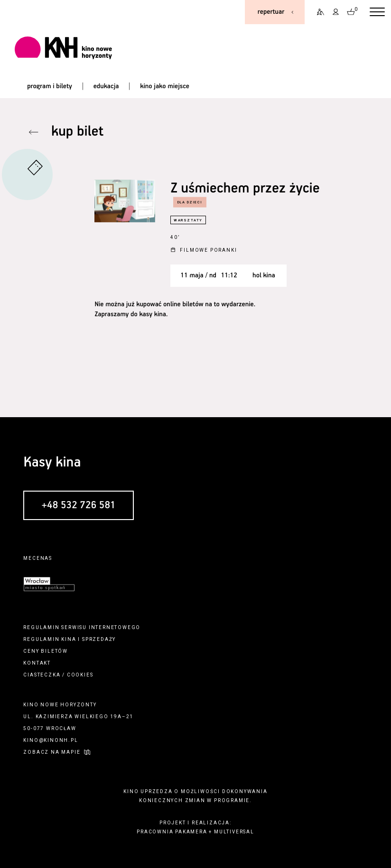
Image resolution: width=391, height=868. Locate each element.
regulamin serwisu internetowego (82, 627)
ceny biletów (46, 651)
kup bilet (77, 132)
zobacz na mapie (52, 752)
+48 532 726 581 (79, 506)
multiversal (234, 832)
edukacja (106, 86)
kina (69, 639)
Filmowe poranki (208, 250)
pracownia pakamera (172, 832)
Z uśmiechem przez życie (245, 189)
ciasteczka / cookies (58, 675)
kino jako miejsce (165, 86)
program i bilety (50, 86)
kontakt (37, 663)
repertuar (271, 12)
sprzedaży (99, 639)
